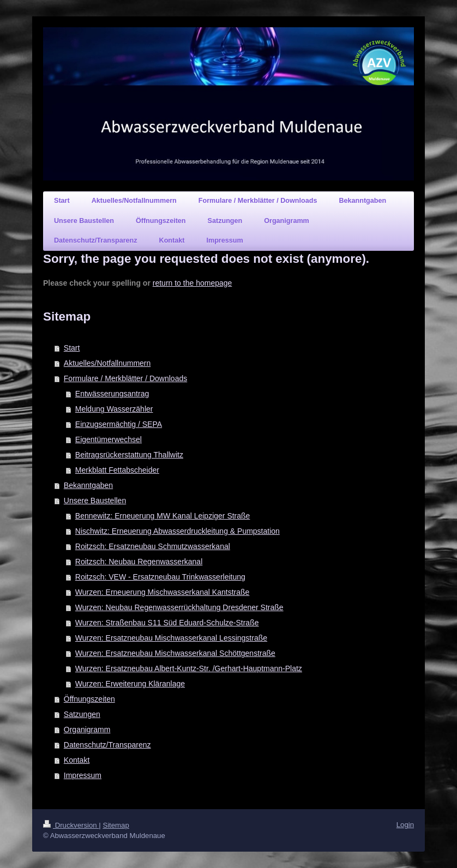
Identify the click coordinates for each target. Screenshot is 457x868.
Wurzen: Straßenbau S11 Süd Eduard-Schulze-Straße (167, 623)
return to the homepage (193, 283)
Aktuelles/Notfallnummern (107, 363)
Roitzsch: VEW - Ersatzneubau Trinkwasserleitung (160, 577)
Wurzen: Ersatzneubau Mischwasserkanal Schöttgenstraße (175, 653)
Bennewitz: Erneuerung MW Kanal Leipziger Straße (163, 516)
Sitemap (116, 825)
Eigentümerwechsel (109, 439)
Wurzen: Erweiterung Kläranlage (130, 684)
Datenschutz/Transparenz (107, 745)
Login (405, 825)
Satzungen (82, 714)
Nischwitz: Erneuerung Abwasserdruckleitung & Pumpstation (178, 531)
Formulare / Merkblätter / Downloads (125, 378)
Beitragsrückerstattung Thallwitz (129, 455)
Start (72, 348)
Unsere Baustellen (95, 501)
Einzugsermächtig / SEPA (119, 424)
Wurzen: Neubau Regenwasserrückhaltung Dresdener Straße (179, 607)
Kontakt (77, 760)
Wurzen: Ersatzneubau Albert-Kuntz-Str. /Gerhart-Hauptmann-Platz (189, 668)
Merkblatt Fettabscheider (117, 470)
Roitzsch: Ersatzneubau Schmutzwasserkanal (153, 546)
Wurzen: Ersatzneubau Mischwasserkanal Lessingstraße (171, 638)
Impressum (83, 775)
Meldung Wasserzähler (114, 409)
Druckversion (71, 825)
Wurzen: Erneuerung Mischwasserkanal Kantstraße (163, 592)
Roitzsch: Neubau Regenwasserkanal (139, 562)
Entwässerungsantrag (112, 394)
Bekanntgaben (88, 485)
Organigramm (87, 730)
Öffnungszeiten (89, 699)
